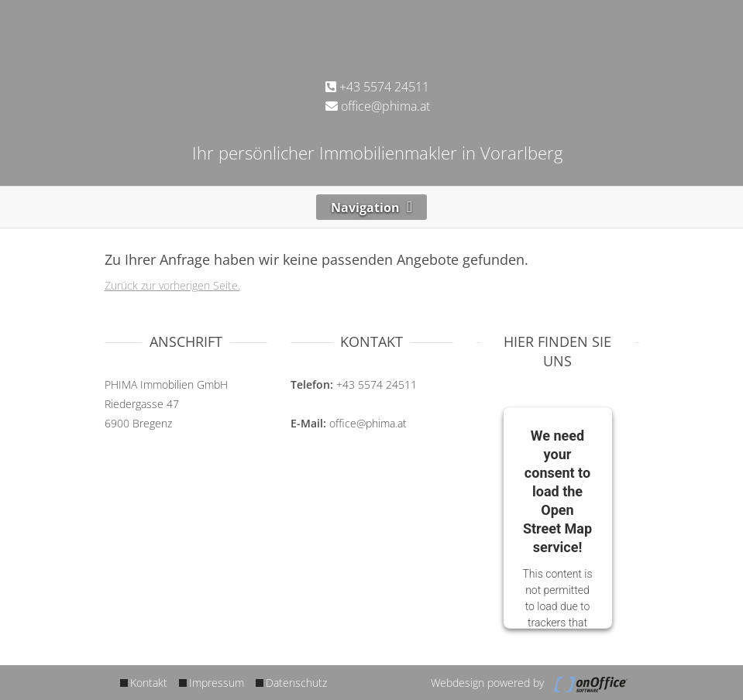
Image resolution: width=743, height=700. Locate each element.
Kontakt (149, 683)
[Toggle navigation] (372, 207)
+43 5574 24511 (377, 87)
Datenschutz (296, 683)
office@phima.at (378, 106)
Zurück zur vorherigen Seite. (172, 285)
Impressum (217, 683)
